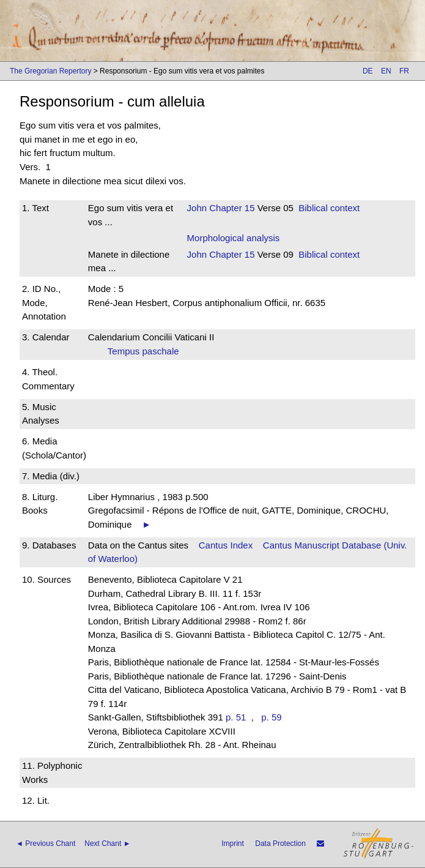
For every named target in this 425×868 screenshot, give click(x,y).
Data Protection (280, 844)
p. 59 (271, 717)
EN (386, 71)
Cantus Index (226, 545)
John (197, 208)
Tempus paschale (147, 351)
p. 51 (236, 717)
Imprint (233, 844)
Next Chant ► (107, 844)
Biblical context (329, 208)
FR (404, 71)
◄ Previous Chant (46, 844)
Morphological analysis (234, 238)
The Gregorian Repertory (50, 71)
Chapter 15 (231, 208)
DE (368, 71)
